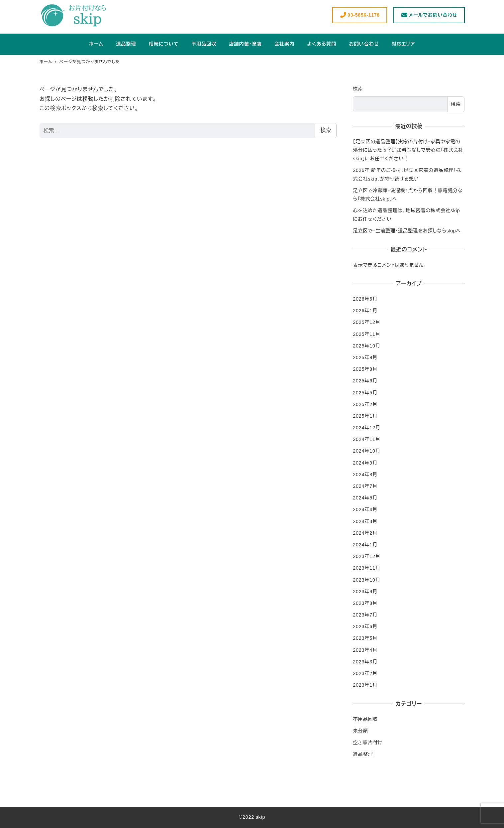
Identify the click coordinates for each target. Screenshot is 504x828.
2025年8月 (365, 369)
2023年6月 (365, 626)
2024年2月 (365, 533)
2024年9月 (365, 463)
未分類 (360, 731)
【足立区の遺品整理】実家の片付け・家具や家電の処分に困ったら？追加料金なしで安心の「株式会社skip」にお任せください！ (408, 150)
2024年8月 (365, 475)
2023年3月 (365, 662)
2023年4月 (365, 650)
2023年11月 (366, 568)
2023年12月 (366, 556)
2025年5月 (365, 393)
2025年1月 (365, 416)
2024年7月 (365, 486)
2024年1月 (365, 545)
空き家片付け (368, 743)
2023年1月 (365, 685)
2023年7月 (365, 615)
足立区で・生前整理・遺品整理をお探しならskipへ (407, 231)
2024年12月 (366, 428)
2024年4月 (365, 509)
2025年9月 (365, 357)
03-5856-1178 (360, 15)
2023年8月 (365, 603)
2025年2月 (365, 404)
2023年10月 (366, 580)
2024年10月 (366, 451)
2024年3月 (365, 521)
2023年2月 (365, 673)
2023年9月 (365, 592)
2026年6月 (365, 299)
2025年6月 (365, 381)
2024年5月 (365, 498)
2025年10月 (366, 346)
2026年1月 (365, 311)
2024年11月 (366, 439)
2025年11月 (366, 334)
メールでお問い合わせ (429, 15)
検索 (326, 130)
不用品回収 (365, 719)
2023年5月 (365, 638)
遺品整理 (363, 754)
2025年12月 (366, 322)
